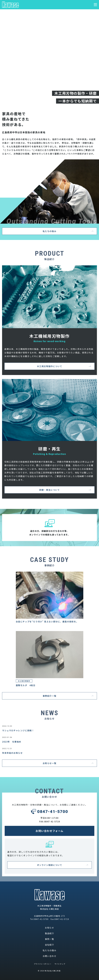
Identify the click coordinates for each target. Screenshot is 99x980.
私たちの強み (50, 950)
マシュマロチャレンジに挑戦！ (18, 730)
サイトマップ (60, 964)
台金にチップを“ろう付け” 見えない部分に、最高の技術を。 (47, 622)
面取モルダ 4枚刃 (26, 685)
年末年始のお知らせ (12, 753)
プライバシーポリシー (43, 964)
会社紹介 (49, 945)
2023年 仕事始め (12, 742)
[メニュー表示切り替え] (95, 5)
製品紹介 (49, 933)
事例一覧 (49, 939)
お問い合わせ (50, 956)
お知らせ (49, 928)
